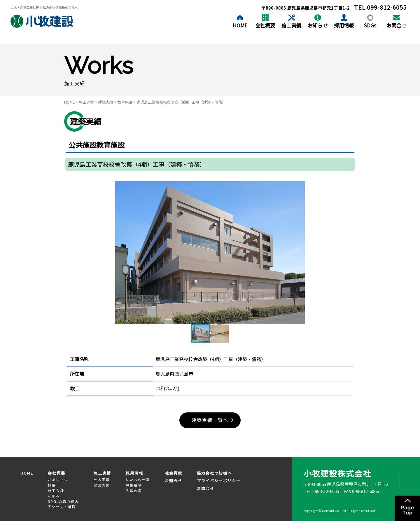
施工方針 (56, 490)
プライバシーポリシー (219, 481)
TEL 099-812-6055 (321, 491)
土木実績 (102, 480)
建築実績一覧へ (210, 420)
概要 (52, 485)
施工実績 (291, 25)
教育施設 (125, 102)
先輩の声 (134, 490)
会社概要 (265, 25)
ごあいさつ (58, 480)
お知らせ (318, 25)
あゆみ (54, 496)
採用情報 (344, 25)
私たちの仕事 (138, 480)
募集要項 (134, 485)
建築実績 (106, 102)
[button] (300, 252)
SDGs (370, 25)
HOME (240, 25)
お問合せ (396, 25)
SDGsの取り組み (63, 501)
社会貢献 (174, 473)
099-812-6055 (387, 7)
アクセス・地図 (62, 507)
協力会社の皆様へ (214, 473)
